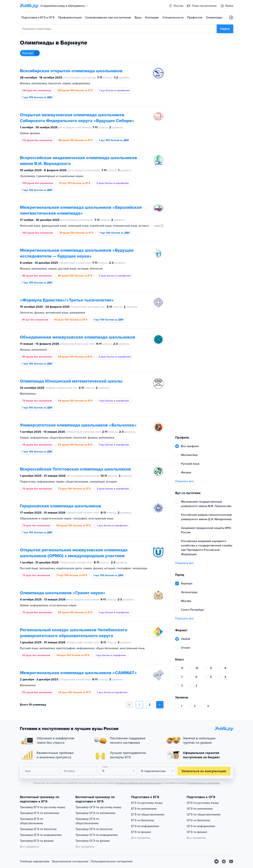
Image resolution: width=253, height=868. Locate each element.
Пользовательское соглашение (112, 861)
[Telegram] (224, 861)
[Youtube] (231, 861)
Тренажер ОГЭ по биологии (94, 829)
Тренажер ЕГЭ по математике (40, 813)
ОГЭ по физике (197, 832)
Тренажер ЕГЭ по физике (37, 841)
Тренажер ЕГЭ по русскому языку (43, 807)
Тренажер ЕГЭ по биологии (38, 829)
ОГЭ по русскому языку (203, 803)
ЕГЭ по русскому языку (147, 803)
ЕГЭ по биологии (143, 820)
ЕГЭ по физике (141, 832)
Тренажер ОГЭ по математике (95, 813)
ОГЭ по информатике (201, 826)
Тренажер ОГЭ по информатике (97, 835)
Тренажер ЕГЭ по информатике (41, 835)
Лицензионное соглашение (70, 861)
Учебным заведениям (35, 861)
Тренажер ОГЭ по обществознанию (87, 821)
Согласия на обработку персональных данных (139, 783)
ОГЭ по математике (200, 809)
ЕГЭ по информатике (145, 826)
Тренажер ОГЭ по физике (93, 841)
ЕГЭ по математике (144, 809)
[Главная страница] (29, 6)
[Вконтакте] (216, 861)
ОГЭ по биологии (198, 820)
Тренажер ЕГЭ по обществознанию (32, 821)
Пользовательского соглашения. (203, 783)
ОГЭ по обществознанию (204, 815)
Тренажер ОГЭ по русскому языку (98, 807)
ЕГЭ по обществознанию (148, 815)
